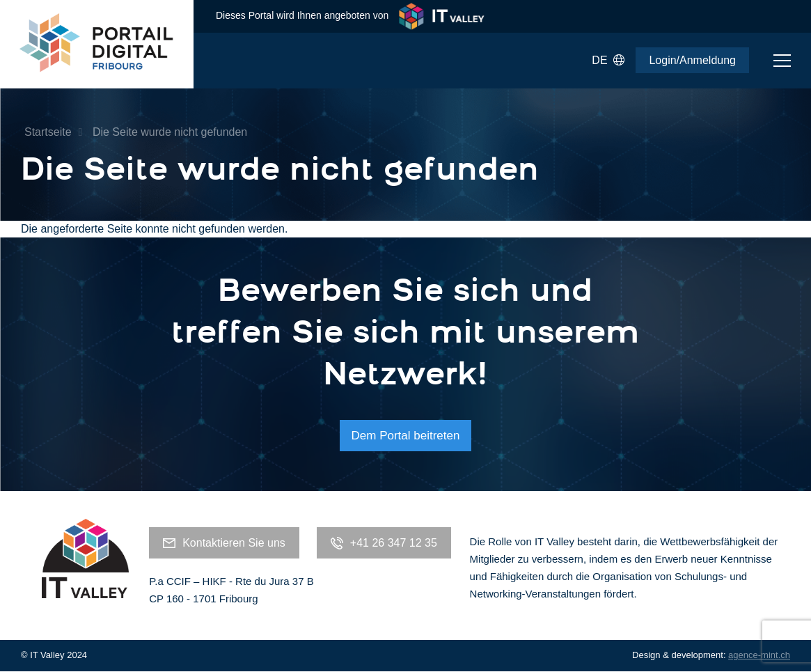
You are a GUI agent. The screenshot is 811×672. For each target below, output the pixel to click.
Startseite (48, 132)
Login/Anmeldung (692, 60)
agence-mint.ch (759, 655)
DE (608, 61)
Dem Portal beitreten (406, 436)
